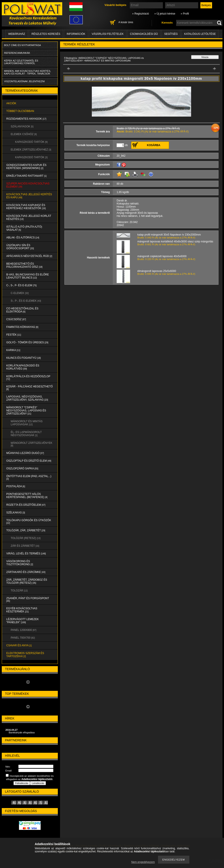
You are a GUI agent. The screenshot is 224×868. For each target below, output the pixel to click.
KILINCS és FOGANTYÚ (24, 358)
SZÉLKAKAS (16, 513)
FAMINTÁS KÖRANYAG (22, 327)
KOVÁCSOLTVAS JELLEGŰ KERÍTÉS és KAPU (29, 196)
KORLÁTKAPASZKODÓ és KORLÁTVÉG (23, 367)
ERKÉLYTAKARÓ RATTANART (27, 176)
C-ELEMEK (20, 293)
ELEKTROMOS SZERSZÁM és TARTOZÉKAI (25, 655)
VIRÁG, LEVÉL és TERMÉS (26, 554)
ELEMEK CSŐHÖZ (24, 134)
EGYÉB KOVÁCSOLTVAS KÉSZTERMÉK (22, 610)
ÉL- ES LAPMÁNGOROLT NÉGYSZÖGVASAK (26, 434)
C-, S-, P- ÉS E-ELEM (22, 285)
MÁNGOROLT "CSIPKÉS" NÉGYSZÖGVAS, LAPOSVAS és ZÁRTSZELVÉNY (26, 411)
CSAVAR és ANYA (19, 645)
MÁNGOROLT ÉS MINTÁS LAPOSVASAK (27, 423)
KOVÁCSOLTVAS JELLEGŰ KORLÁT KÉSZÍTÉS (29, 217)
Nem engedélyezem (143, 862)
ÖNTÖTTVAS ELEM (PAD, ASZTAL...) (29, 477)
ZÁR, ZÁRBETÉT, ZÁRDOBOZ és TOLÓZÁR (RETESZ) (27, 581)
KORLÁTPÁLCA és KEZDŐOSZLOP (28, 378)
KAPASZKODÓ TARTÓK (31, 142)
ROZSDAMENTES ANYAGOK (26, 119)
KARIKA (13, 350)
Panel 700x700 (23, 638)
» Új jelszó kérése (165, 14)
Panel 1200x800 (24, 630)
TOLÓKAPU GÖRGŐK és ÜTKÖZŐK (29, 521)
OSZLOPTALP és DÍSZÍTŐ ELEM (29, 461)
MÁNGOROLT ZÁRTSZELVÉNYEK (32, 444)
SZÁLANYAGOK (22, 126)
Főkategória (71, 58)
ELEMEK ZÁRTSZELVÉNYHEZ (31, 150)
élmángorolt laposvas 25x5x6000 (157, 271)
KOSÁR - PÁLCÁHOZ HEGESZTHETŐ (30, 388)
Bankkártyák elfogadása (22, 732)
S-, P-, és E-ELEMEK (26, 301)
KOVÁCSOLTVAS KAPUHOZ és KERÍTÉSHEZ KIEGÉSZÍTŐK (26, 207)
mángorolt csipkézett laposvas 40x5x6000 (162, 256)
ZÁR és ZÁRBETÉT (25, 546)
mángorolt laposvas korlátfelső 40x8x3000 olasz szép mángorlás (175, 242)
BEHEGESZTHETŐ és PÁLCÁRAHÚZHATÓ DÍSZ (24, 265)
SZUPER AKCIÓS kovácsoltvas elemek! (28, 185)
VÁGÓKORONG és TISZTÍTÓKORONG (20, 563)
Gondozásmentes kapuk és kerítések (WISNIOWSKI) (26, 167)
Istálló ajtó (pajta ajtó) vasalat (24, 228)
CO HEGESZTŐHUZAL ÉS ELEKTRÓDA (23, 310)
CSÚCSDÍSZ (16, 319)
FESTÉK (14, 335)
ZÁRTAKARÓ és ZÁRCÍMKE (26, 572)
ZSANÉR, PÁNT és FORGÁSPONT (28, 599)
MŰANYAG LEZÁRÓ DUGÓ (25, 453)
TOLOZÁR (19, 591)
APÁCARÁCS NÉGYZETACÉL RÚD (29, 256)
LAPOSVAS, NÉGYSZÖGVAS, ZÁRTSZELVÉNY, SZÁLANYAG (27, 398)
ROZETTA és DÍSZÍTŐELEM (26, 505)
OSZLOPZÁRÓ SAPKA (22, 468)
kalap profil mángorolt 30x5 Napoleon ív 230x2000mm (169, 235)
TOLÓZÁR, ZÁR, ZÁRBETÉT (26, 530)
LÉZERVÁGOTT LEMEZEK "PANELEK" (23, 621)
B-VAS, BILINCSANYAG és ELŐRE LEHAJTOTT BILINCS (28, 276)
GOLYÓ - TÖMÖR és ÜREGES (27, 342)
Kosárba (154, 145)
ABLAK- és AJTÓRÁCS (23, 238)
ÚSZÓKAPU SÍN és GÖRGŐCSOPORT (20, 247)
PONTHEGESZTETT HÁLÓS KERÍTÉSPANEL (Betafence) (27, 496)
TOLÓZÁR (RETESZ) (26, 538)
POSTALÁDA (16, 486)
